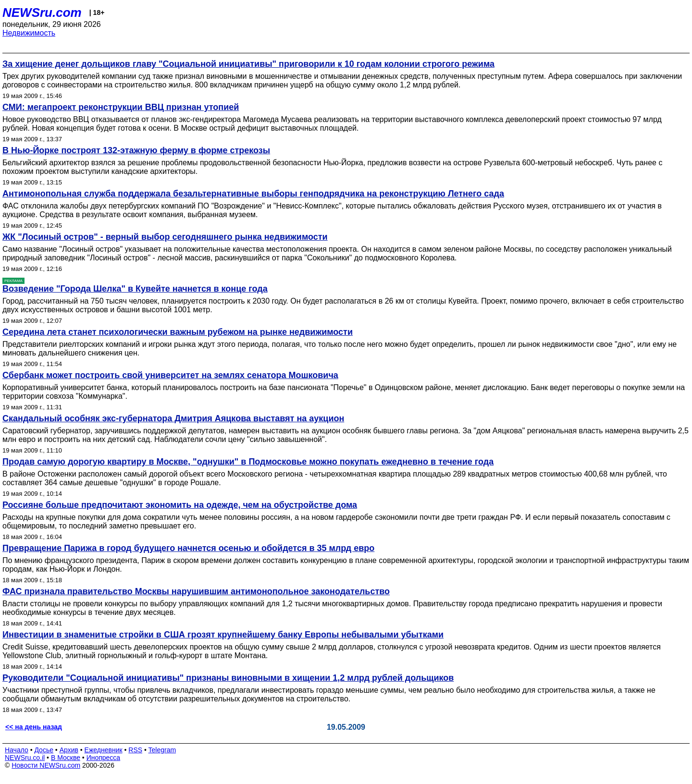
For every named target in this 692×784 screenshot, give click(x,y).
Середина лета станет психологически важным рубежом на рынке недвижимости (178, 332)
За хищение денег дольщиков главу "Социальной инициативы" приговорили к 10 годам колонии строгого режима (248, 64)
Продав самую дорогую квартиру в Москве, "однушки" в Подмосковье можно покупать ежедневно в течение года (248, 462)
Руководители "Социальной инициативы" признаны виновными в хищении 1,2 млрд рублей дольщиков (228, 678)
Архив (69, 750)
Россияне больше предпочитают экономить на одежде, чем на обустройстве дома (180, 505)
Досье (44, 750)
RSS (135, 750)
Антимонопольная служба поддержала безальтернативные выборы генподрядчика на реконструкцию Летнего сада (253, 194)
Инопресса (104, 758)
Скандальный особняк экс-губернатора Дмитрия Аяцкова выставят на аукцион (173, 418)
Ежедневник (104, 750)
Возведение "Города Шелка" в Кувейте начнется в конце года (135, 289)
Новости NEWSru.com (46, 765)
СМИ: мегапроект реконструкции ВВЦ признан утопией (121, 107)
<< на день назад (34, 727)
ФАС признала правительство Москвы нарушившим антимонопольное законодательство (196, 591)
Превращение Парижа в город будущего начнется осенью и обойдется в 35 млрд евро (188, 548)
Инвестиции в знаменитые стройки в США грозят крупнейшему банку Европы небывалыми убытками (223, 635)
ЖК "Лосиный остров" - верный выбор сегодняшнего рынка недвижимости (165, 237)
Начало (17, 750)
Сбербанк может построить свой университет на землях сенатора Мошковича (170, 375)
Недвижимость (29, 33)
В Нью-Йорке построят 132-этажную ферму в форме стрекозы (136, 150)
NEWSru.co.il (25, 758)
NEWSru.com (42, 12)
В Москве (66, 758)
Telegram (162, 750)
